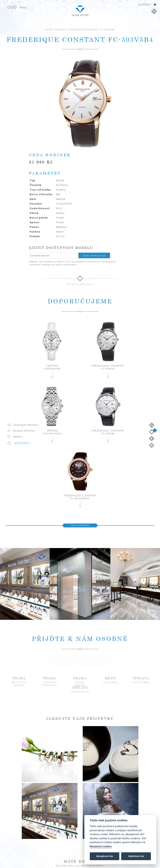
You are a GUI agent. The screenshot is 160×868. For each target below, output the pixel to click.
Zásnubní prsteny (26, 425)
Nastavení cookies (101, 846)
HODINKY (61, 30)
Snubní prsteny (24, 431)
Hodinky (22, 443)
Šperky (18, 437)
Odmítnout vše (136, 856)
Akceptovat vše (105, 856)
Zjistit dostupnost (94, 255)
